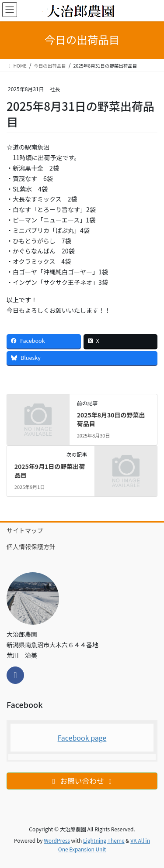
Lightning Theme (104, 840)
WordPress (57, 840)
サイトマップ (25, 530)
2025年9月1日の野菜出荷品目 (50, 471)
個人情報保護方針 (31, 547)
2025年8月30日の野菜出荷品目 (111, 419)
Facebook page (82, 738)
